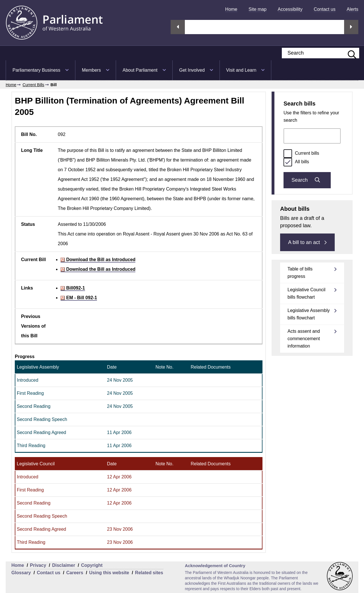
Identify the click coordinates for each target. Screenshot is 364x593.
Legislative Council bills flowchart (306, 293)
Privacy (38, 565)
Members (91, 70)
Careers (75, 573)
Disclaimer (64, 565)
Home (231, 9)
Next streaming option (351, 27)
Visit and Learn (241, 70)
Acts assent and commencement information (304, 339)
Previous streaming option (178, 27)
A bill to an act (307, 242)
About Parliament (140, 70)
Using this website (109, 573)
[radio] (288, 154)
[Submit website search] (349, 53)
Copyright (92, 565)
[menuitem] (231, 9)
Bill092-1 (73, 288)
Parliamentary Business (36, 70)
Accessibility (290, 9)
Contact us (324, 9)
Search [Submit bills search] (307, 180)
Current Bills (33, 85)
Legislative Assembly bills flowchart (309, 314)
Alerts (352, 9)
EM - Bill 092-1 (79, 298)
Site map (258, 9)
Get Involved (192, 70)
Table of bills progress (300, 273)
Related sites (149, 573)
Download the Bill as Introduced (98, 260)
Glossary (21, 573)
